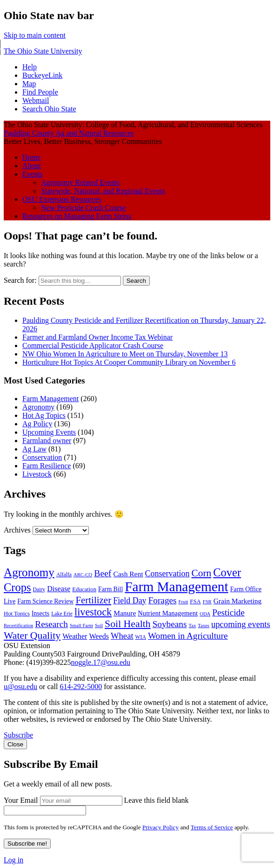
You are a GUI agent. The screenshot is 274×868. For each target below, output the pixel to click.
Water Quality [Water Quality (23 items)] (32, 636)
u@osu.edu (20, 687)
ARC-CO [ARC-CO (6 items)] (83, 575)
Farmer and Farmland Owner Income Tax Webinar (97, 337)
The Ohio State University (43, 51)
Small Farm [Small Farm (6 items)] (81, 625)
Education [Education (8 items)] (84, 589)
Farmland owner (47, 441)
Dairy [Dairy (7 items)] (39, 590)
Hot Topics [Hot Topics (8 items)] (17, 614)
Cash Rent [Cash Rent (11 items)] (128, 574)
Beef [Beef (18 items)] (103, 573)
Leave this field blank (157, 800)
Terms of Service (212, 827)
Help (30, 67)
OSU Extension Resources (62, 199)
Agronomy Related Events (80, 182)
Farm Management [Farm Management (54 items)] (176, 587)
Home (31, 157)
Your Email (21, 800)
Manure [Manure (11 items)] (125, 613)
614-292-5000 (81, 687)
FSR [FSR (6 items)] (207, 602)
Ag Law (34, 449)
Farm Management (50, 399)
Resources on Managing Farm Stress (77, 216)
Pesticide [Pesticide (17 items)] (228, 612)
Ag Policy (37, 424)
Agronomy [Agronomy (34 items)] (29, 572)
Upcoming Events (49, 432)
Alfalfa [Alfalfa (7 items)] (64, 575)
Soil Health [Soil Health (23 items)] (128, 624)
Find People (40, 92)
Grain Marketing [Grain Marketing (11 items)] (238, 601)
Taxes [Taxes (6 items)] (204, 625)
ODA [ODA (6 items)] (205, 614)
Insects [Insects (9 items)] (40, 613)
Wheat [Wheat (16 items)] (122, 636)
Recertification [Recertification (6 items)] (18, 625)
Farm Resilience (47, 466)
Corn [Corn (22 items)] (202, 573)
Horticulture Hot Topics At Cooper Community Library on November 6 (129, 362)
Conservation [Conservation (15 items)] (167, 574)
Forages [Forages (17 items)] (163, 600)
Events (33, 174)
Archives (17, 530)
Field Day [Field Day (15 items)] (130, 601)
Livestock (37, 474)
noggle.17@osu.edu (100, 662)
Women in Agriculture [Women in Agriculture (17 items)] (188, 636)
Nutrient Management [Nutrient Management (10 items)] (168, 613)
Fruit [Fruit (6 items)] (184, 602)
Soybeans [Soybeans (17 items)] (170, 624)
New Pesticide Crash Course (84, 208)
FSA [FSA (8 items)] (195, 601)
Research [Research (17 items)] (51, 624)
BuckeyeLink (42, 75)
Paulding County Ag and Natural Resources (69, 133)
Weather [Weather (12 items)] (75, 636)
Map (29, 84)
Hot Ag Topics (44, 415)
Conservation (42, 457)
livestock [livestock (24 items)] (93, 612)
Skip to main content (35, 35)
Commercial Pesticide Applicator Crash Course (93, 345)
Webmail (36, 100)
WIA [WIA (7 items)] (141, 637)
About (32, 166)
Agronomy (38, 407)
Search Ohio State (49, 109)
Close (15, 744)
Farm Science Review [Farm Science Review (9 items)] (45, 601)
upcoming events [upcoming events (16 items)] (241, 624)
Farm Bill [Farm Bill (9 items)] (110, 589)
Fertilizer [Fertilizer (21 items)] (93, 600)
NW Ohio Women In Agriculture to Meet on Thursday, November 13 (125, 354)
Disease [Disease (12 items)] (59, 589)
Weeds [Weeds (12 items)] (99, 636)
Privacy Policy (160, 827)
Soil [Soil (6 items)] (99, 625)
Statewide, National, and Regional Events (103, 191)
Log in (13, 860)
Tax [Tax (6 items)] (192, 625)
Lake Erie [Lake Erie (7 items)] (62, 614)
